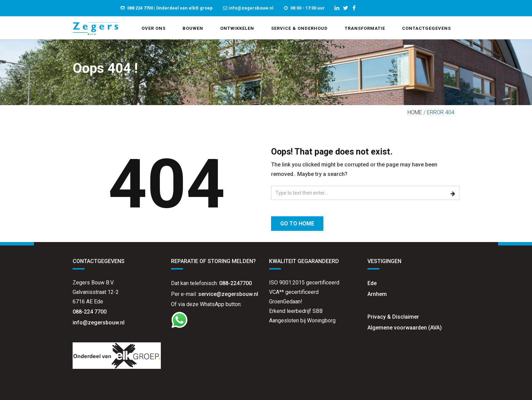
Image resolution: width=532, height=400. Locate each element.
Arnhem (377, 294)
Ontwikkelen (237, 28)
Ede (372, 283)
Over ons (154, 28)
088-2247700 (235, 283)
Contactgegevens (426, 28)
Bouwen (193, 28)
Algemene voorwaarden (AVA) (405, 328)
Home (415, 112)
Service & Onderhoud (299, 28)
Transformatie (365, 28)
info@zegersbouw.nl (99, 323)
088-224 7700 (90, 312)
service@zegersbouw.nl (228, 294)
